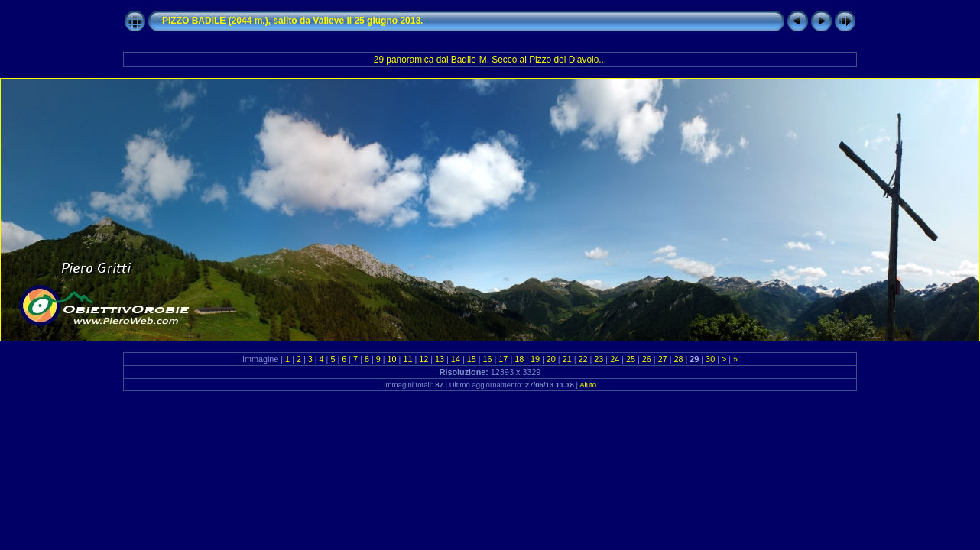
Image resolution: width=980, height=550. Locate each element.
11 (407, 359)
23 (599, 359)
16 (488, 359)
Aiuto (588, 385)
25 (631, 359)
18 (519, 359)
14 (456, 359)
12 (423, 359)
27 (663, 359)
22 (583, 359)
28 (678, 359)
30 (710, 359)
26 (647, 359)
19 (535, 359)
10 (392, 359)
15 (472, 359)
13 (440, 359)
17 (503, 359)
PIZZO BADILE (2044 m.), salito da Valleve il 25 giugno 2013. (292, 21)
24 (615, 359)
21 (567, 359)
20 (551, 359)
